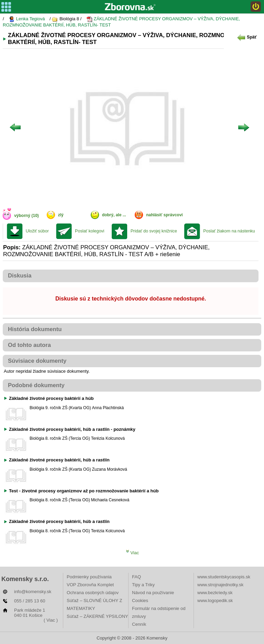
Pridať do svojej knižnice (154, 231)
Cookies (140, 601)
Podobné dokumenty (36, 385)
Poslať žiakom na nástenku (229, 231)
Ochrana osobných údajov (93, 593)
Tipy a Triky (143, 585)
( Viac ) (51, 620)
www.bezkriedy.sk (215, 593)
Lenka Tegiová (27, 19)
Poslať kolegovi (90, 231)
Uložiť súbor (37, 231)
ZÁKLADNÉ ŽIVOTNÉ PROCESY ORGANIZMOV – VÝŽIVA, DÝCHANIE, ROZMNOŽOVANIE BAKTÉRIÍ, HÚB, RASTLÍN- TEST (121, 22)
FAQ (136, 577)
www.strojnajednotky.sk (220, 585)
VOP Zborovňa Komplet (90, 585)
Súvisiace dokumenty (37, 361)
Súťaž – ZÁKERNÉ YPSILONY (97, 616)
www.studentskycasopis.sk (224, 577)
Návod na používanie (153, 593)
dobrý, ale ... (114, 215)
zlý (61, 215)
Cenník (139, 624)
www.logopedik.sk (215, 601)
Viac (133, 553)
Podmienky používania (89, 577)
